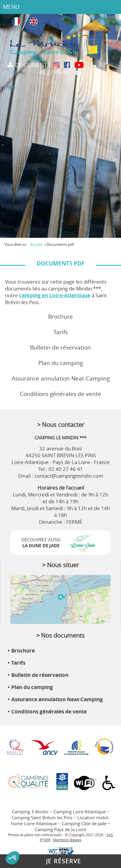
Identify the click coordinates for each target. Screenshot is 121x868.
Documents (33, 65)
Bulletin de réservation (60, 347)
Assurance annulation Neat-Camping (61, 378)
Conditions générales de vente (60, 394)
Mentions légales (67, 840)
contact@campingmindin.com (69, 476)
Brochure (60, 317)
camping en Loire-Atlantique (55, 295)
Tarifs (61, 332)
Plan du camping (61, 363)
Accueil (36, 244)
